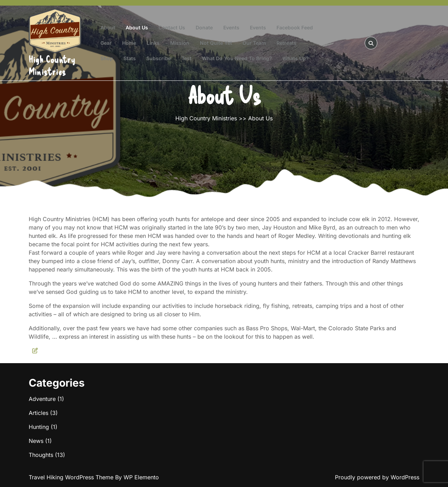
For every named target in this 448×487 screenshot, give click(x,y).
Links (153, 43)
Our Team (254, 43)
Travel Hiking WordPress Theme (72, 477)
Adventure (42, 399)
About (108, 27)
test (186, 58)
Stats (130, 58)
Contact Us (172, 27)
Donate (204, 27)
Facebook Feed (295, 27)
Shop (107, 58)
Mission (180, 43)
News (36, 441)
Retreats (286, 43)
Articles (38, 413)
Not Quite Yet (216, 43)
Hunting (39, 427)
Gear (106, 43)
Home (129, 43)
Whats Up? (296, 58)
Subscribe (159, 58)
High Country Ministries (52, 65)
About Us (137, 27)
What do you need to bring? (237, 58)
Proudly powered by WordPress (377, 477)
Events (231, 27)
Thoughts (41, 455)
